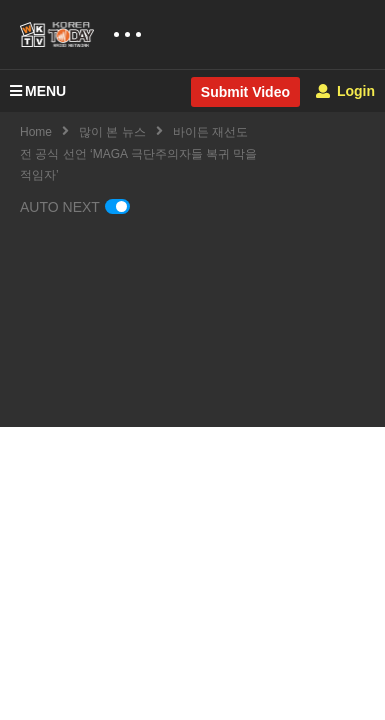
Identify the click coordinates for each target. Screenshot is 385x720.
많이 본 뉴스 (112, 132)
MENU (38, 91)
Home (36, 132)
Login (345, 91)
